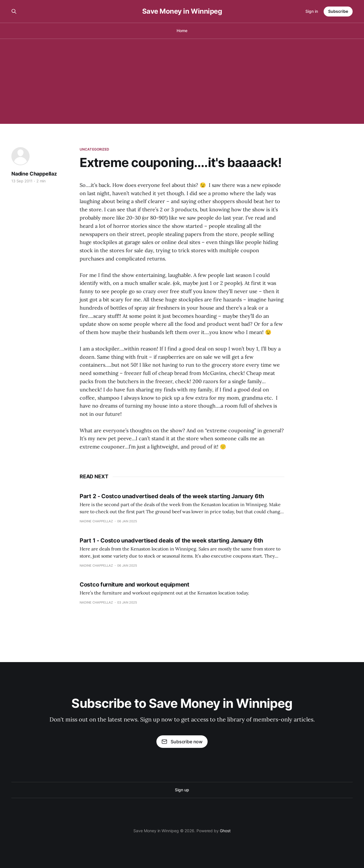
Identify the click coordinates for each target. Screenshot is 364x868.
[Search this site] (14, 11)
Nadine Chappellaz (34, 174)
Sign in (312, 11)
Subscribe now (182, 742)
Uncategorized (95, 149)
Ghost (225, 831)
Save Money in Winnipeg (182, 11)
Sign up (182, 790)
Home (182, 31)
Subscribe (338, 11)
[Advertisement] (182, 81)
